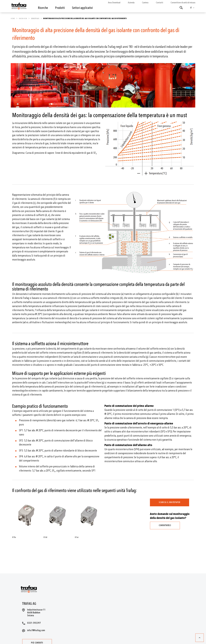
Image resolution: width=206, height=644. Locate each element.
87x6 (77, 537)
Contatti (160, 3)
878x (14, 537)
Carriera (145, 3)
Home (13, 18)
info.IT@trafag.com (36, 630)
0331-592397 (34, 623)
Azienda (131, 3)
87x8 (45, 537)
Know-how (23, 18)
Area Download (114, 3)
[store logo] (19, 7)
